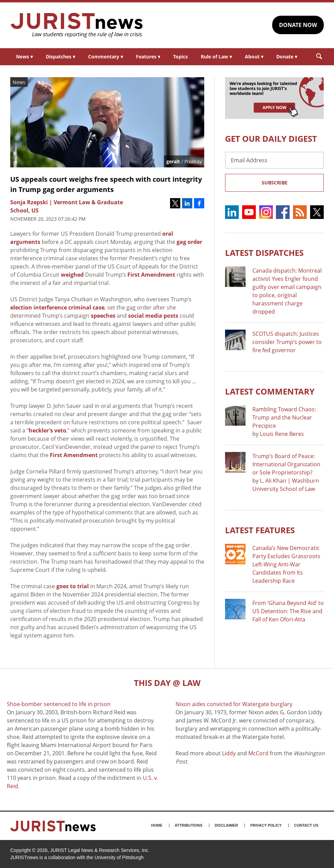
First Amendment (151, 275)
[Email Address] (274, 160)
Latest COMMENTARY (270, 391)
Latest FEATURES (260, 530)
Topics (180, 57)
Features (148, 57)
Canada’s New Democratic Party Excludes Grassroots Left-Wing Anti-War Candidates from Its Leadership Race (286, 564)
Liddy (229, 753)
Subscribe (275, 183)
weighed (72, 275)
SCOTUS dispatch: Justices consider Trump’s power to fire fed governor (287, 342)
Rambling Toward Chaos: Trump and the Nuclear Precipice (284, 417)
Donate (287, 57)
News (24, 57)
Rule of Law (216, 57)
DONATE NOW (298, 25)
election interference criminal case (57, 307)
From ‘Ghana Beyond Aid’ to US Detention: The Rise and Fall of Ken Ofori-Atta (288, 611)
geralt (173, 161)
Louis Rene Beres (282, 434)
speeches (103, 316)
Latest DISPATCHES (264, 253)
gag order (189, 242)
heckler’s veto (47, 430)
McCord (258, 753)
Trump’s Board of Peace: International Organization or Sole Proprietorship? (286, 464)
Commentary (106, 57)
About (254, 57)
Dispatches (60, 57)
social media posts (153, 316)
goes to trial (73, 586)
